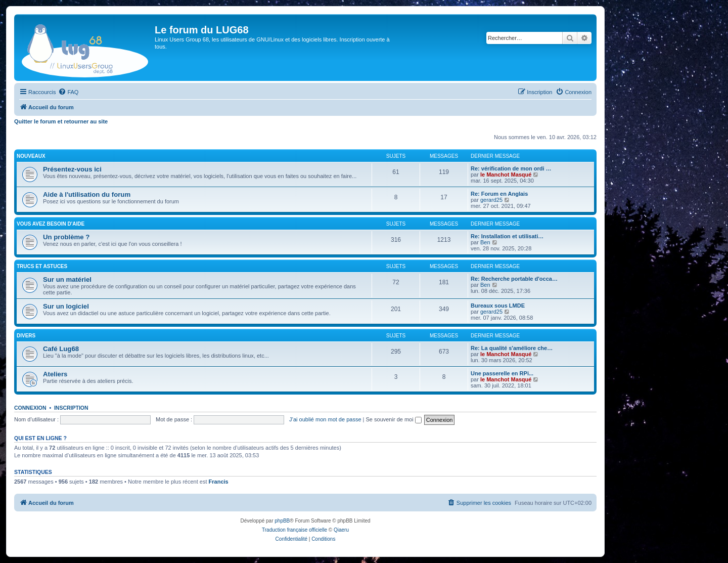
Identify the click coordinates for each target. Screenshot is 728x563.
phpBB (282, 521)
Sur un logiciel (66, 306)
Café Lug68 (61, 349)
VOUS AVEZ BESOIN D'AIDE (51, 224)
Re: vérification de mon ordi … (511, 168)
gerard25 (491, 200)
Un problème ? (66, 237)
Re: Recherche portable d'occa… (514, 279)
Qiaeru (341, 530)
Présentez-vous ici (72, 169)
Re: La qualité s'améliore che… (512, 348)
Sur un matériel (67, 279)
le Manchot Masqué (506, 175)
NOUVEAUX (31, 156)
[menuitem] (68, 92)
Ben (485, 242)
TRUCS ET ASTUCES (42, 266)
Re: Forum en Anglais (499, 194)
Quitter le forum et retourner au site (61, 121)
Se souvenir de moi (394, 419)
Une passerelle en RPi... (502, 373)
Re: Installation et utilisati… (507, 236)
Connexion (30, 408)
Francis (219, 482)
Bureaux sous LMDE (498, 306)
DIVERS (26, 336)
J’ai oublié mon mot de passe (325, 419)
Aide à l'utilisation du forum (87, 194)
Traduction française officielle (294, 530)
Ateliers (55, 374)
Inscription (71, 408)
